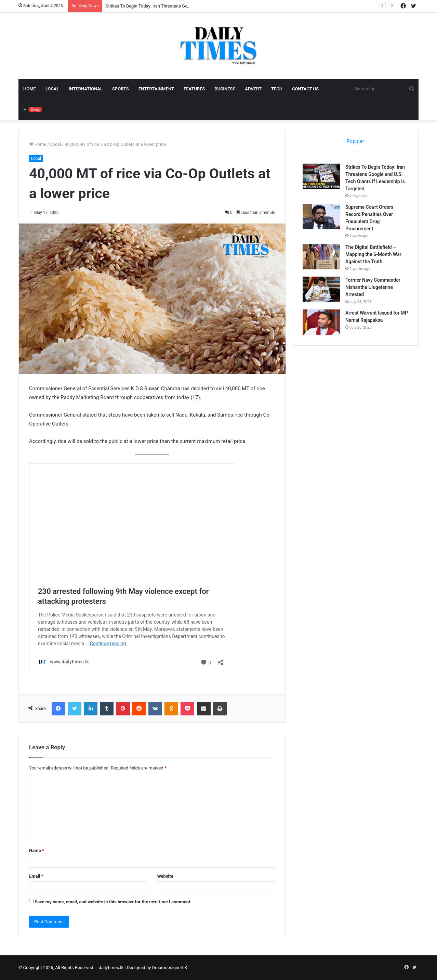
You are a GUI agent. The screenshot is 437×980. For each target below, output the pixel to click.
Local (56, 144)
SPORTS (121, 89)
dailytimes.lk (111, 968)
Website (165, 876)
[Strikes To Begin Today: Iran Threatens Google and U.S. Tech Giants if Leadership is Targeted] (321, 176)
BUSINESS (225, 89)
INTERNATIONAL (86, 89)
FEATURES (194, 89)
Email (36, 876)
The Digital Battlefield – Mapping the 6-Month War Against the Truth (373, 254)
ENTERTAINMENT (156, 89)
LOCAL (52, 89)
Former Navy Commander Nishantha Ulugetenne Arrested (373, 287)
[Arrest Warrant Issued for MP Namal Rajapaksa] (321, 322)
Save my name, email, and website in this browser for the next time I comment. (113, 902)
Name (37, 850)
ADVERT (253, 89)
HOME (30, 89)
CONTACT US (305, 89)
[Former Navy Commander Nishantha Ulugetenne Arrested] (321, 289)
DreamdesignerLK (170, 968)
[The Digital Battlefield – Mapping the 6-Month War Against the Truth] (321, 257)
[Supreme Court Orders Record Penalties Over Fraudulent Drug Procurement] (321, 217)
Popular (355, 141)
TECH (277, 89)
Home (38, 144)
